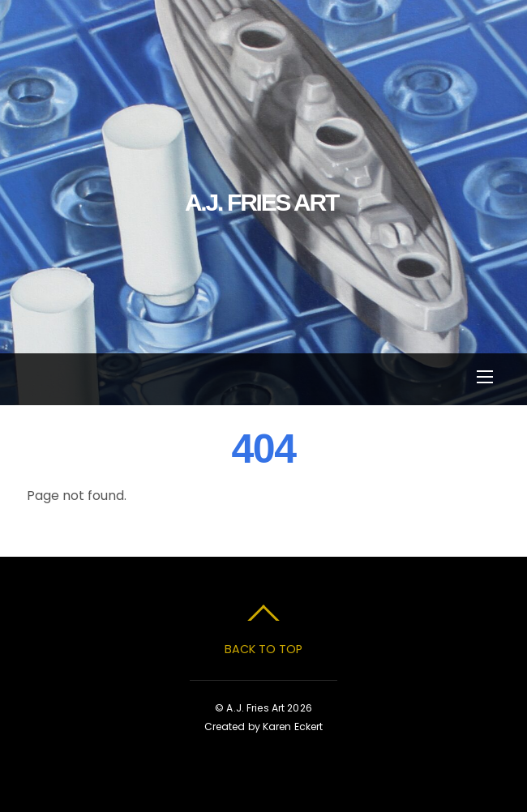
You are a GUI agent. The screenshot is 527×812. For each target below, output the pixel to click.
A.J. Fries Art (255, 708)
